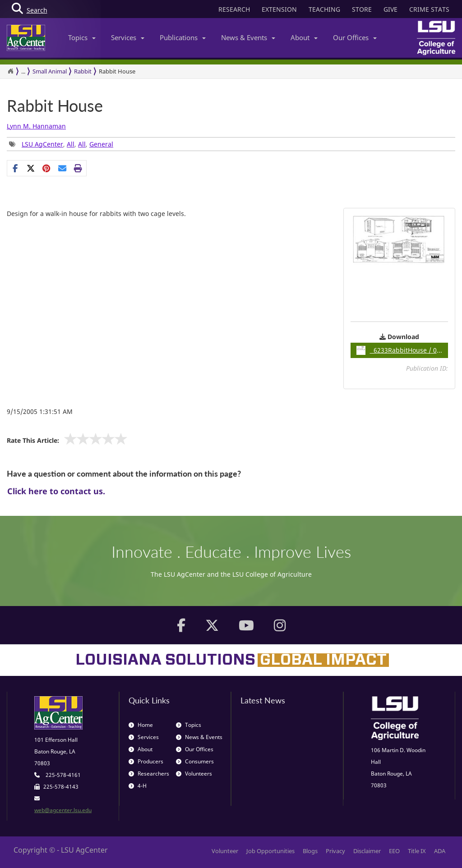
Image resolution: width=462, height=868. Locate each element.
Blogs (310, 851)
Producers (146, 761)
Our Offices (355, 37)
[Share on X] (31, 168)
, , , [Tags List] (61, 144)
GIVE (390, 9)
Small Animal (50, 71)
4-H (138, 786)
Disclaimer (367, 851)
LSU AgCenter (42, 144)
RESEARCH (234, 9)
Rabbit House (55, 106)
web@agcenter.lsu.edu (63, 810)
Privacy (335, 851)
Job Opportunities (270, 851)
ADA (440, 851)
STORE (362, 9)
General (101, 144)
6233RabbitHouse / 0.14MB (402, 350)
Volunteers (194, 774)
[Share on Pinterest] (47, 168)
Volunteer (225, 851)
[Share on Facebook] (15, 168)
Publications (183, 37)
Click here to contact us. (56, 491)
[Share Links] (47, 168)
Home (141, 725)
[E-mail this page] (62, 168)
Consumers (195, 761)
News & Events (248, 37)
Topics (82, 37)
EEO (394, 851)
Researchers (149, 774)
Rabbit (83, 71)
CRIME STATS (429, 9)
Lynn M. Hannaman (36, 126)
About (304, 37)
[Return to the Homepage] (10, 71)
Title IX (417, 851)
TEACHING (324, 9)
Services (128, 37)
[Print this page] (78, 168)
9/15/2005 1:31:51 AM (40, 411)
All (71, 144)
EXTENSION (279, 9)
